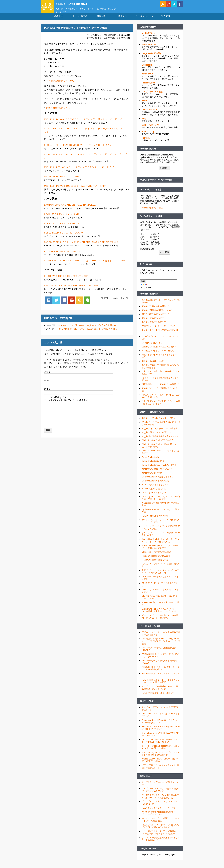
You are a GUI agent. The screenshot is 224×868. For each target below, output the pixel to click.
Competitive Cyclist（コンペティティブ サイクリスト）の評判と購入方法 (160, 544)
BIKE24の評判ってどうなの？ (155, 488)
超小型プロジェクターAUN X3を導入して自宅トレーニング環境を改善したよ (160, 800)
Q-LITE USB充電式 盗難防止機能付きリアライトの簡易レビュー (161, 843)
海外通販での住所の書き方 (154, 326)
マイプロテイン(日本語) (152, 95)
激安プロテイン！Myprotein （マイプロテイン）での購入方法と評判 (160, 575)
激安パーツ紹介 (147, 705)
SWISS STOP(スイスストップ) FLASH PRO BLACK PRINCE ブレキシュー (84, 246)
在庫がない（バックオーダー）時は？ (159, 330)
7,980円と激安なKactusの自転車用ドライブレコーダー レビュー (160, 817)
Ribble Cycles (148, 86)
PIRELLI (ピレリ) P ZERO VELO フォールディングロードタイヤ (78, 149)
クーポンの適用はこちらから (60, 84)
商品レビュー (146, 780)
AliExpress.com (149, 113)
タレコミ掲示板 (80, 20)
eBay (144, 122)
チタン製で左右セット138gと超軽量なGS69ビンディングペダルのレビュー (159, 836)
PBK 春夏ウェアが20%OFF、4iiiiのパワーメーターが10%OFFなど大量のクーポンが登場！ (161, 645)
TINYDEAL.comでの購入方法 (155, 563)
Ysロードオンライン (151, 129)
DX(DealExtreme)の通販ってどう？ (158, 480)
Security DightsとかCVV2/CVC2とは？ (159, 350)
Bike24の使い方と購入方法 (154, 492)
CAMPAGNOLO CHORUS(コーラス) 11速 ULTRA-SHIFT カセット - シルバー (85, 264)
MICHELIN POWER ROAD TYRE (62, 180)
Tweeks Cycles (149, 48)
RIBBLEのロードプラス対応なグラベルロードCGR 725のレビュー (160, 823)
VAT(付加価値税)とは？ (152, 346)
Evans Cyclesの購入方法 (153, 465)
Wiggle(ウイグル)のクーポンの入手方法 (159, 432)
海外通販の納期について (153, 365)
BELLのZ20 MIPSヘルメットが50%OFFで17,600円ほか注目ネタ (161, 731)
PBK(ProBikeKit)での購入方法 (155, 519)
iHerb (144, 104)
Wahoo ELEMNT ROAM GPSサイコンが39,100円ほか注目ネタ (160, 764)
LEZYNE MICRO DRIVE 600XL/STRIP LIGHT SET (71, 289)
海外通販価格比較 (148, 152)
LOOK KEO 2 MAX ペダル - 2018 (62, 218)
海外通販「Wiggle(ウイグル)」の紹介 (158, 422)
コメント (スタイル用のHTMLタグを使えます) (66, 404)
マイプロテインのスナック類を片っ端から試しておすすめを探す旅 (161, 793)
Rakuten (146, 141)
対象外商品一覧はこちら (58, 111)
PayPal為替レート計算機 (151, 219)
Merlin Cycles (148, 37)
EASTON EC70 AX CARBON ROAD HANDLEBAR (71, 208)
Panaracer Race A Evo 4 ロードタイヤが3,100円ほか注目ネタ (160, 725)
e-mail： (48, 384)
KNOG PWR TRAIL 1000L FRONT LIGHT (66, 280)
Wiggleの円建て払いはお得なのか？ (158, 436)
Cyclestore (147, 68)
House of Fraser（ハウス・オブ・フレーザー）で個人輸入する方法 (160, 550)
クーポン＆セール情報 (150, 630)
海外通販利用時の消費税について (157, 314)
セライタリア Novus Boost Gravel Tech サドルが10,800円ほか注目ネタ (160, 751)
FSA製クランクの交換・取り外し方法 (159, 811)
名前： (47, 375)
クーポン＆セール (144, 20)
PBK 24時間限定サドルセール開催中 (158, 696)
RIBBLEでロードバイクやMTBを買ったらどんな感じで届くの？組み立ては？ (160, 830)
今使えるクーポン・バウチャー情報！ (157, 183)
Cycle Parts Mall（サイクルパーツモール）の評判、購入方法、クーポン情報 (159, 614)
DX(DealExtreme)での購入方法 (156, 484)
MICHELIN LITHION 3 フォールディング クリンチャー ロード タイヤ (80, 171)
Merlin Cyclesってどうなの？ (155, 496)
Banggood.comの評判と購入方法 (156, 555)
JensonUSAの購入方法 (152, 476)
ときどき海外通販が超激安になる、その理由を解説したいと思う (161, 406)
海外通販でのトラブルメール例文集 (158, 354)
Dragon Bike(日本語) (151, 57)
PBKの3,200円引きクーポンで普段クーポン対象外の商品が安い (160, 672)
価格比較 (58, 20)
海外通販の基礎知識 (149, 297)
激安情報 (166, 20)
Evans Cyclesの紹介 (151, 461)
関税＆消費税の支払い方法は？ (156, 318)
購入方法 (123, 20)
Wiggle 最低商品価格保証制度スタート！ (160, 440)
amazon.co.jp (148, 135)
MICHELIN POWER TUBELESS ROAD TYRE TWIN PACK (75, 189)
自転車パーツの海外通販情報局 (78, 4)
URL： (47, 392)
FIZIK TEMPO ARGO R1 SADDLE (62, 255)
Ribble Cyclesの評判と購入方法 (156, 559)
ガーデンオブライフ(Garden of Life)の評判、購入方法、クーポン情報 (160, 620)
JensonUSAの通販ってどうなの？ (157, 472)
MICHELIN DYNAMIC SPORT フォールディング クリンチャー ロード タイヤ (84, 123)
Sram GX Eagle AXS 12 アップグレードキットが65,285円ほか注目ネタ (161, 757)
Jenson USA (148, 77)
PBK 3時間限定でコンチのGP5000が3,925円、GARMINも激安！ (88, 332)
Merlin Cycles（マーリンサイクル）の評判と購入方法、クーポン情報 (161, 501)
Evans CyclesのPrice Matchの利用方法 (159, 469)
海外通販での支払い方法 (153, 322)
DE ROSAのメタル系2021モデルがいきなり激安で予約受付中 (87, 329)
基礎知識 (101, 20)
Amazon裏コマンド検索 (151, 193)
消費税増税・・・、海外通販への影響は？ (161, 388)
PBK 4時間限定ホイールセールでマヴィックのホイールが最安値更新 (161, 685)
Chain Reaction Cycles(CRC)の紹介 (158, 444)
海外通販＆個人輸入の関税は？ (156, 310)
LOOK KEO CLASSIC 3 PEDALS (62, 227)
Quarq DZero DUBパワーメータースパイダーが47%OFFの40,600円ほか (160, 744)
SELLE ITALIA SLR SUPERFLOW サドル (66, 236)
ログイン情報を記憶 (56, 401)
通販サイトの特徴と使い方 (152, 415)
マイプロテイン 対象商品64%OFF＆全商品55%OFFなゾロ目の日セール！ (160, 691)
